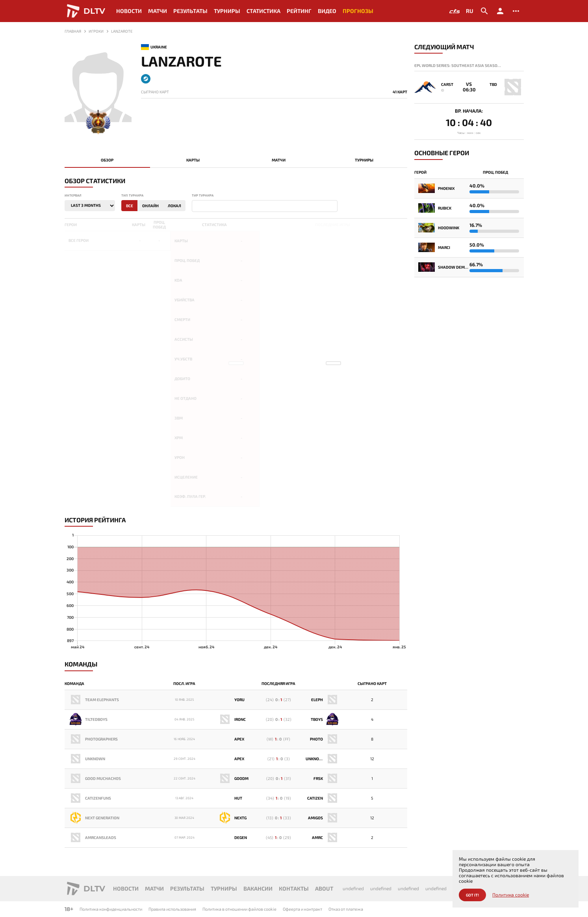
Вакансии (258, 888)
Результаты (190, 11)
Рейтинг (299, 11)
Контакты (294, 888)
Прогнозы (358, 11)
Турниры (227, 11)
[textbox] (196, 206)
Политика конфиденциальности (111, 909)
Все (130, 206)
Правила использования (172, 909)
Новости (129, 11)
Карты (193, 160)
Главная (73, 31)
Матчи (158, 11)
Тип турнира (132, 196)
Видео (327, 11)
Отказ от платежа (346, 909)
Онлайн (150, 206)
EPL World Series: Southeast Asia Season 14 (459, 65)
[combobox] (265, 206)
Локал (174, 206)
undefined (353, 888)
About (324, 888)
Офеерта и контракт (302, 909)
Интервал (73, 196)
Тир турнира (203, 196)
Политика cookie (511, 895)
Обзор (107, 160)
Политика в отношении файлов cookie (239, 909)
